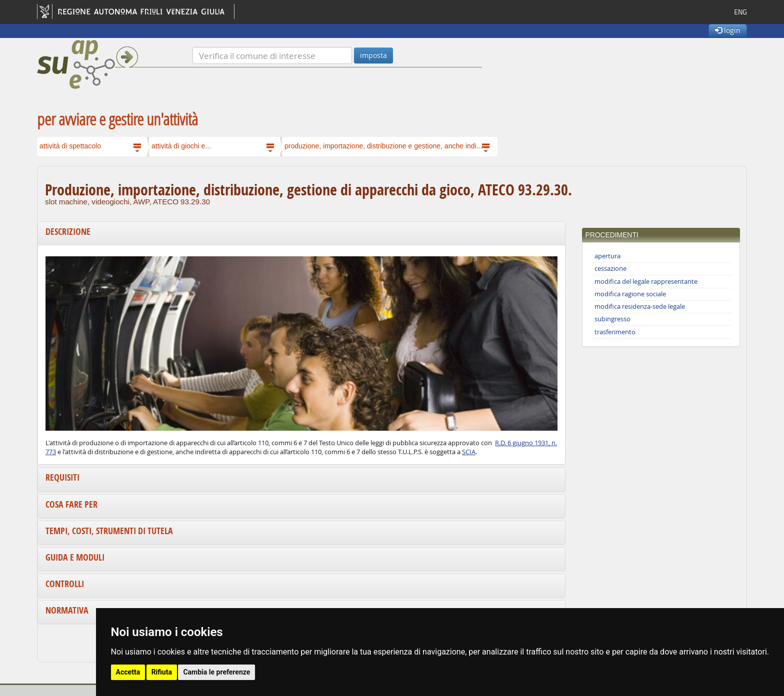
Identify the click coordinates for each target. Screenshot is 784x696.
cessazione (610, 269)
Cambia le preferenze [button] (216, 672)
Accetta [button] (128, 672)
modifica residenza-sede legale (640, 307)
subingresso (612, 319)
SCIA (469, 452)
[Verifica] (272, 55)
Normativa (67, 610)
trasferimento (615, 332)
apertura (607, 256)
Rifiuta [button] (162, 672)
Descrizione (68, 232)
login (728, 30)
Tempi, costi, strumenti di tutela (109, 531)
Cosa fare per (71, 504)
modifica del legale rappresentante (646, 282)
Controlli (65, 584)
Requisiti (62, 477)
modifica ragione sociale (630, 294)
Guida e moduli (75, 557)
